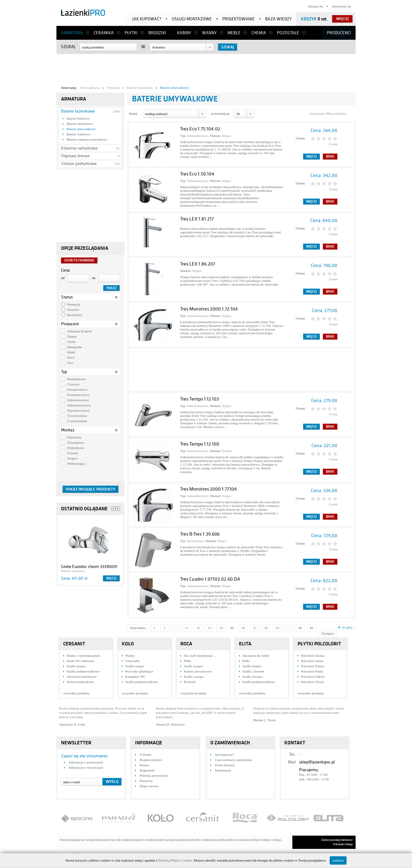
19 (277, 628)
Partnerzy (146, 781)
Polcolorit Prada (312, 671)
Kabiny (184, 33)
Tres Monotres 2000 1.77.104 (208, 489)
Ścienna (73, 453)
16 (243, 628)
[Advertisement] (206, 68)
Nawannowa (76, 442)
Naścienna (74, 437)
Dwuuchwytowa (78, 395)
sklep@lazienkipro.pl (317, 762)
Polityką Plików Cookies (175, 860)
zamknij (338, 860)
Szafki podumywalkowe (83, 671)
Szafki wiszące (194, 677)
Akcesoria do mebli (256, 656)
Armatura (72, 33)
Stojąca (72, 458)
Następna (328, 633)
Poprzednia (138, 628)
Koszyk (309, 19)
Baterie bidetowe (78, 118)
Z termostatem (77, 421)
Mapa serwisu (149, 786)
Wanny (209, 33)
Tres (70, 363)
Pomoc (144, 765)
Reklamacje (223, 770)
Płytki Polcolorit (319, 644)
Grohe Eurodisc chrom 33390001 (89, 567)
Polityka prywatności (154, 775)
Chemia (259, 33)
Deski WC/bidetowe (80, 661)
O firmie (146, 755)
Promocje (74, 304)
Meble (234, 33)
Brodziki (157, 33)
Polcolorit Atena (312, 661)
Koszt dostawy (225, 765)
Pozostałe (288, 33)
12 (198, 628)
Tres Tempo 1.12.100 (200, 444)
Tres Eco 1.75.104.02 (200, 129)
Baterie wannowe (78, 134)
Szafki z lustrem (253, 671)
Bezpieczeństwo (151, 760)
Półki (187, 661)
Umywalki (132, 661)
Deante (72, 336)
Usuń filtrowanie (79, 260)
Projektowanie (239, 19)
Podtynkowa (76, 448)
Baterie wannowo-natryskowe (87, 139)
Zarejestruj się (341, 6)
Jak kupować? (147, 19)
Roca (71, 357)
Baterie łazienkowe (78, 111)
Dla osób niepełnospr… (200, 656)
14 (221, 628)
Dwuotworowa (77, 389)
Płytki (131, 33)
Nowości (73, 310)
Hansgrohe (75, 347)
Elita (245, 644)
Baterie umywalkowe (81, 129)
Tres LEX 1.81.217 (197, 219)
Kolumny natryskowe (79, 148)
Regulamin (147, 770)
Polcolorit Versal (312, 682)
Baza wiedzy (278, 19)
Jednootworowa (78, 400)
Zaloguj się (315, 6)
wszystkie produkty (76, 693)
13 (210, 628)
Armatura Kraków (80, 331)
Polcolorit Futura (313, 666)
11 (187, 628)
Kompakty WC (136, 677)
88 (300, 628)
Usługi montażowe (192, 19)
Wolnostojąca (76, 463)
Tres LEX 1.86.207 (198, 264)
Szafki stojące (76, 666)
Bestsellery (75, 315)
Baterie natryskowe (80, 124)
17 (255, 628)
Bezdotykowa (76, 379)
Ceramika (104, 33)
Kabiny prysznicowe (198, 671)
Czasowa (73, 384)
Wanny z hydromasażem (83, 656)
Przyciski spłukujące (139, 671)
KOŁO (128, 644)
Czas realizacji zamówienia (233, 760)
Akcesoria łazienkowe (82, 677)
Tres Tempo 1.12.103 (200, 399)
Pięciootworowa (78, 410)
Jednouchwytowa (79, 405)
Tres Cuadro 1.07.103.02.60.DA (210, 579)
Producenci (339, 33)
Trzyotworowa (77, 416)
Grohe (72, 342)
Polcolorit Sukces (313, 677)
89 (312, 628)
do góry (348, 627)
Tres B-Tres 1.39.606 (200, 534)
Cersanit (74, 644)
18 (266, 628)
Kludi (71, 352)
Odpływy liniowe (75, 156)
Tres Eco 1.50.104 (197, 174)
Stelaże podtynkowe (79, 164)
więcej (342, 19)
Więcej (111, 578)
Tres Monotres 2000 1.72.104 (209, 309)
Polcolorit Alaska (313, 656)
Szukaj (68, 47)
